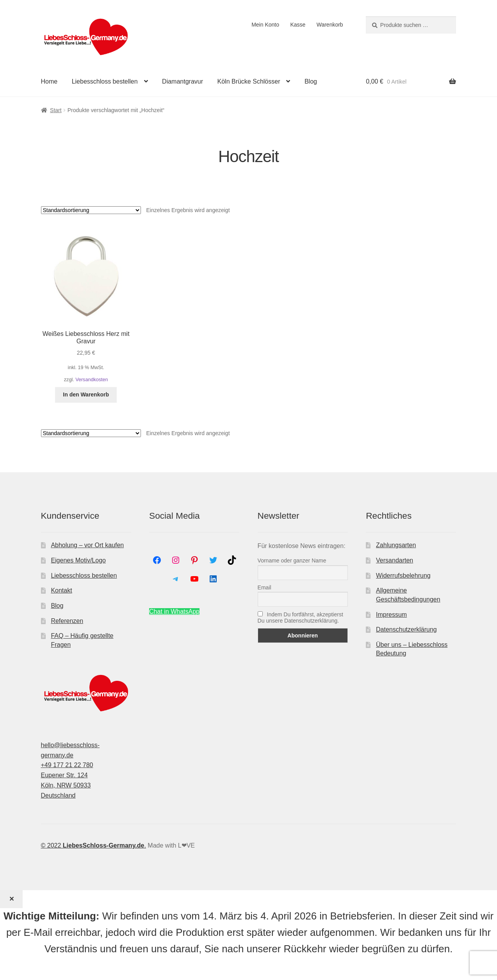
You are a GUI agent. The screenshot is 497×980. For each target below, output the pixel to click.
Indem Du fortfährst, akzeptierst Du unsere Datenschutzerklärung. (300, 618)
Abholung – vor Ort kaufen (87, 545)
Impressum (391, 615)
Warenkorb (330, 25)
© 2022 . (94, 845)
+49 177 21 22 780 (67, 765)
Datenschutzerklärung (406, 629)
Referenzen (67, 621)
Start (56, 110)
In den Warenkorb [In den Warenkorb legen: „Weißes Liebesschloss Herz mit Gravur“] (86, 394)
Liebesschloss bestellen (105, 81)
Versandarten (395, 560)
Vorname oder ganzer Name (292, 561)
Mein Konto (265, 25)
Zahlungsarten (396, 545)
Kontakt (61, 590)
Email (265, 587)
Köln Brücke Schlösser (249, 81)
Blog (311, 81)
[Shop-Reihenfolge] (91, 210)
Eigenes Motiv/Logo (78, 560)
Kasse (298, 25)
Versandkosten (92, 380)
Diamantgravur (183, 81)
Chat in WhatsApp (174, 611)
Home (49, 81)
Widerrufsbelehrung (403, 576)
